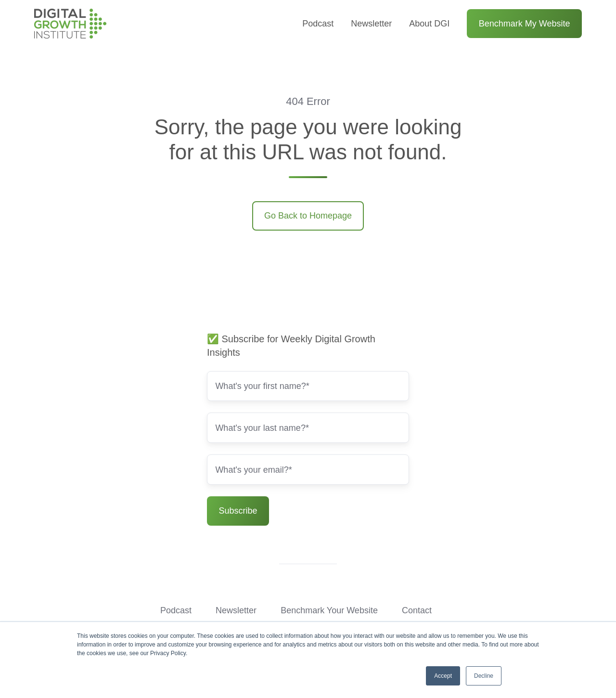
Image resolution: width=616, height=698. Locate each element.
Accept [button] (443, 676)
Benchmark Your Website (329, 610)
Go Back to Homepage (308, 216)
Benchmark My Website (525, 24)
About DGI (429, 24)
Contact (417, 610)
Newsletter (371, 24)
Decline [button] (484, 676)
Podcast (318, 24)
